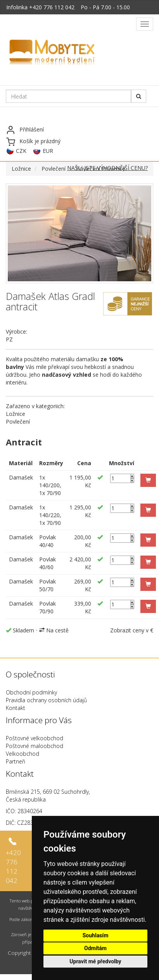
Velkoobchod (22, 754)
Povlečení (54, 169)
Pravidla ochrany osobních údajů (46, 700)
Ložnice (21, 169)
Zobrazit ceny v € (132, 630)
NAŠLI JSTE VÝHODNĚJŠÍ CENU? (107, 168)
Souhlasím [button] (96, 935)
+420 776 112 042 (52, 7)
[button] (148, 480)
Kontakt (16, 708)
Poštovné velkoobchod (35, 738)
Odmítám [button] (95, 948)
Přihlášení (32, 129)
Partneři (16, 761)
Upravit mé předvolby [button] (95, 961)
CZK (21, 151)
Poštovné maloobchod (35, 746)
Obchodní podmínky (31, 692)
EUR (48, 151)
